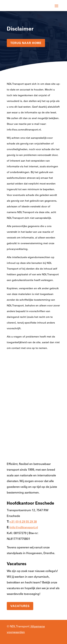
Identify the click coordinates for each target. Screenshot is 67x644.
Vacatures (20, 606)
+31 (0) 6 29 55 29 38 (23, 522)
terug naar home (26, 43)
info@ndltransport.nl (24, 527)
